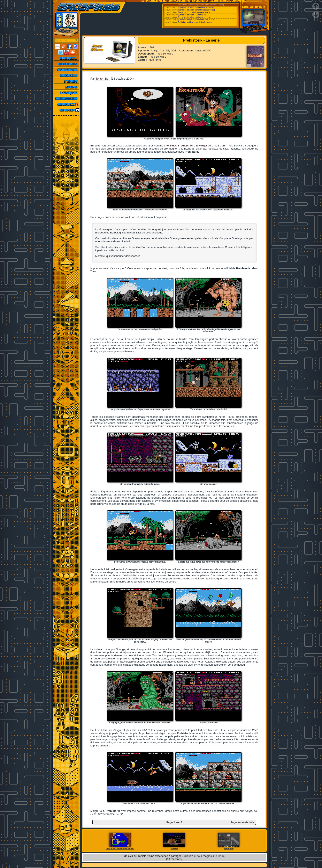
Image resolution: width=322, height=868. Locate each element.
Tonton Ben (103, 79)
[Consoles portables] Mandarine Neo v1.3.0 (196, 20)
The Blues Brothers (176, 146)
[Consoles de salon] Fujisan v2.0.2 (192, 15)
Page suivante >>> (242, 822)
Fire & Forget (199, 146)
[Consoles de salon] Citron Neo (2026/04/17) (197, 10)
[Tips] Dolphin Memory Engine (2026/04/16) (196, 7)
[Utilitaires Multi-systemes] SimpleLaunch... (196, 22)
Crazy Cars (219, 146)
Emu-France (218, 5)
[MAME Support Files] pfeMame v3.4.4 (194, 12)
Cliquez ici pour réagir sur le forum (204, 856)
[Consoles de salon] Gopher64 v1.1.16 (194, 17)
